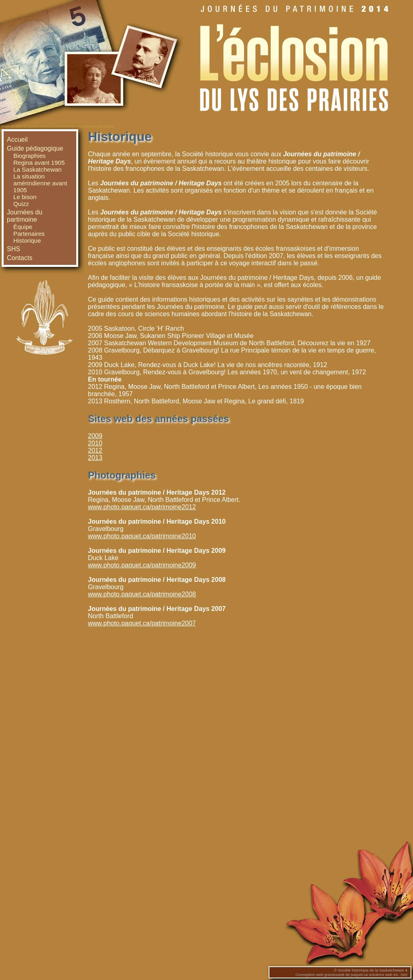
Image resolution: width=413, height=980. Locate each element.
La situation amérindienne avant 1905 (40, 183)
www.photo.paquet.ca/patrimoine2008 (142, 594)
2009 (95, 436)
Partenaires (29, 234)
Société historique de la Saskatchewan (371, 970)
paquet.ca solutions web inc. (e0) (379, 975)
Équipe (23, 227)
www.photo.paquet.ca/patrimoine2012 (142, 507)
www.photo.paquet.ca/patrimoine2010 (142, 536)
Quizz (21, 204)
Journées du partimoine (25, 216)
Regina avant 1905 (39, 163)
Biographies (29, 156)
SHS (14, 249)
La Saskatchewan (38, 169)
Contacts (20, 258)
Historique (27, 240)
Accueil (17, 140)
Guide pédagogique (35, 148)
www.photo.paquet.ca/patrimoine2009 (142, 565)
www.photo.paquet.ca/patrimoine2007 (142, 623)
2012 (95, 450)
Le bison (25, 197)
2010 (95, 443)
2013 (95, 458)
